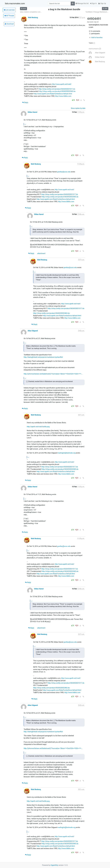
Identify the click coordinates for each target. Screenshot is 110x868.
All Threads (9, 16)
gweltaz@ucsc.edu (64, 172)
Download (9, 24)
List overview (9, 10)
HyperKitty (54, 865)
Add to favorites (96, 38)
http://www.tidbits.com (63, 96)
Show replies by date (78, 108)
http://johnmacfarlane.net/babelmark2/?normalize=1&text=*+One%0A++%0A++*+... (53, 374)
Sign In (93, 3)
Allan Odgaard (33, 331)
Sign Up (102, 3)
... (25, 124)
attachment (41, 253)
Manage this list (82, 3)
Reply (25, 102)
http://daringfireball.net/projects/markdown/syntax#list (43, 357)
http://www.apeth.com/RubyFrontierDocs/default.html (53, 94)
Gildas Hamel (32, 112)
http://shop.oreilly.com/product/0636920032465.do (57, 91)
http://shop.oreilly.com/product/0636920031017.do (57, 89)
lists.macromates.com (15, 4)
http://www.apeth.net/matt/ (62, 84)
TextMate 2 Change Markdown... (97, 12)
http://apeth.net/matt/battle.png (38, 427)
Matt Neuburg (33, 18)
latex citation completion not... (31, 12)
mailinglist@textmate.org (67, 453)
